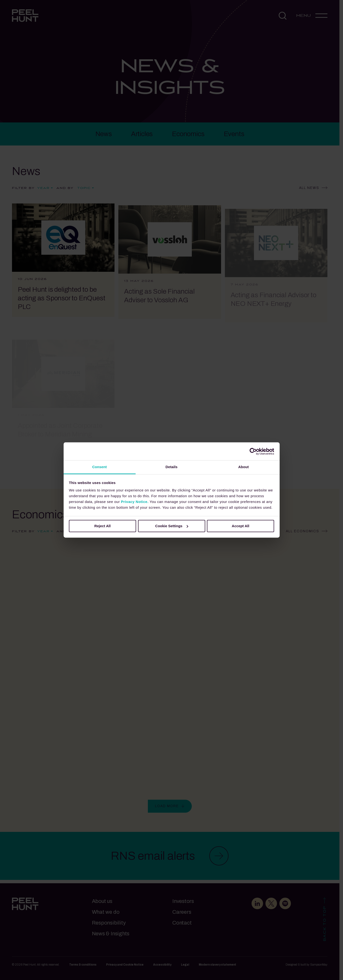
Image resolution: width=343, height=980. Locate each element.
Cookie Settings (172, 526)
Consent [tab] (99, 467)
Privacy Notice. (135, 502)
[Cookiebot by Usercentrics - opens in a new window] (253, 451)
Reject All (102, 526)
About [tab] (244, 467)
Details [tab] (172, 467)
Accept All (241, 526)
